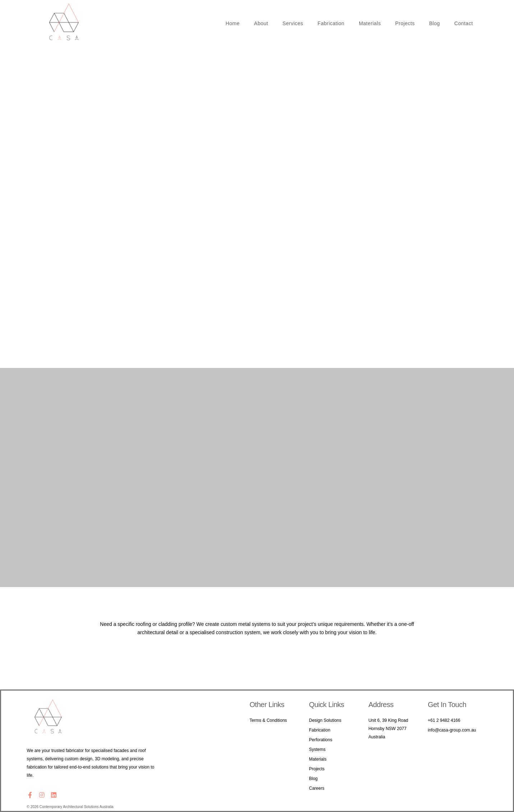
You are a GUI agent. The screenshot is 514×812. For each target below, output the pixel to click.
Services (293, 23)
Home (233, 23)
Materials (370, 23)
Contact (464, 23)
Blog (435, 23)
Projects (405, 23)
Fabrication (331, 23)
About (261, 23)
